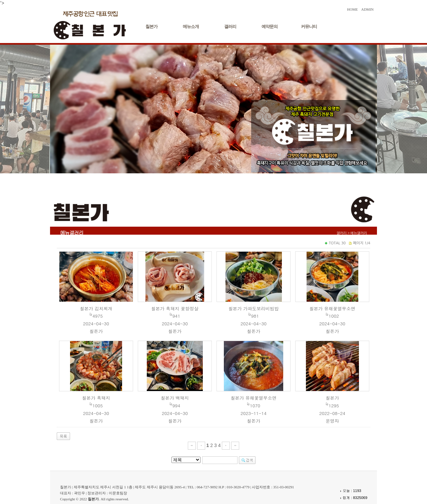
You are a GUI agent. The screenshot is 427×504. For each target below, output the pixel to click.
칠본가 (151, 26)
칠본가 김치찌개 (96, 308)
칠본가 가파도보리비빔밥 (253, 308)
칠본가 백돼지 (175, 398)
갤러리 (230, 26)
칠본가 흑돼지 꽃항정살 (175, 308)
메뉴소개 (191, 26)
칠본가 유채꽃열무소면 (332, 308)
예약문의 (270, 26)
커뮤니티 (309, 26)
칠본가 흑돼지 (96, 398)
